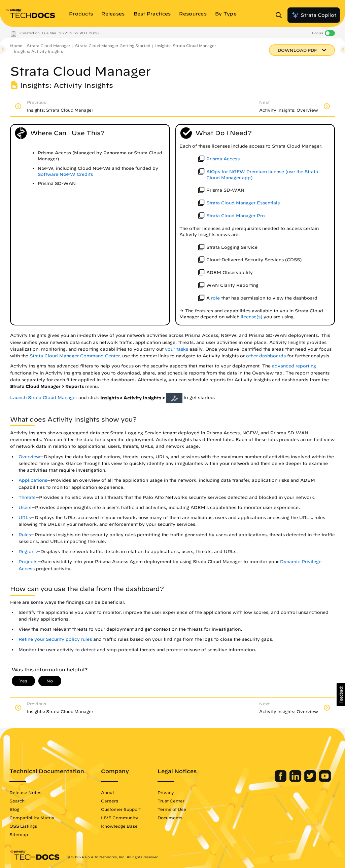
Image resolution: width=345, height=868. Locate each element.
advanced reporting (294, 366)
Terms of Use (172, 809)
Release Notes (25, 792)
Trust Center (171, 801)
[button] (341, 695)
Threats (27, 497)
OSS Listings (23, 826)
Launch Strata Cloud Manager (44, 398)
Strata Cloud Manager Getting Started (113, 46)
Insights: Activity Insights (38, 51)
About (108, 792)
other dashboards (266, 356)
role (215, 298)
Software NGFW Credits (65, 174)
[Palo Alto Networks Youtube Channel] (325, 780)
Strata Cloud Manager (49, 46)
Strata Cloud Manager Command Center (75, 356)
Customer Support (121, 809)
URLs (25, 518)
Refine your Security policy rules (55, 639)
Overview (29, 457)
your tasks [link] (177, 349)
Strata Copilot (314, 15)
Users (25, 507)
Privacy (166, 792)
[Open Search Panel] (281, 15)
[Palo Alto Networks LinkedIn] (296, 780)
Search (17, 801)
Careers (110, 801)
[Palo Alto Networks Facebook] (281, 780)
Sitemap (19, 834)
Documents (170, 818)
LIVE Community (120, 818)
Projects (28, 562)
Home (16, 46)
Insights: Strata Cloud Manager (186, 46)
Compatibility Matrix (32, 818)
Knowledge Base (119, 826)
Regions (28, 551)
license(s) (251, 317)
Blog (14, 809)
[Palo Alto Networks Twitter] (311, 780)
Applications (33, 480)
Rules (25, 535)
